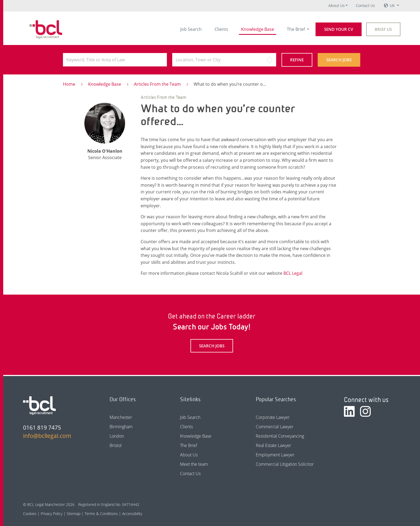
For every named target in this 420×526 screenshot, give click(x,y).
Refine (297, 60)
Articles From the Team (157, 84)
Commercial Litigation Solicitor (285, 464)
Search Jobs (339, 60)
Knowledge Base (258, 29)
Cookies (30, 514)
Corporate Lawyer (273, 417)
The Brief (296, 29)
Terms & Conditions (101, 514)
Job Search (191, 29)
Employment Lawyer (275, 455)
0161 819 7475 (42, 427)
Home (69, 84)
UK (393, 5)
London (117, 436)
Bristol (116, 445)
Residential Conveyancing (280, 436)
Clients (221, 29)
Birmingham (121, 427)
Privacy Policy (52, 514)
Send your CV (339, 29)
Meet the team (194, 464)
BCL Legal (293, 273)
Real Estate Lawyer (273, 445)
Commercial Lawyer (275, 427)
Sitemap (74, 514)
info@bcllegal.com (47, 436)
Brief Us (383, 29)
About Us (337, 5)
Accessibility (132, 514)
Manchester (121, 417)
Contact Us (365, 5)
